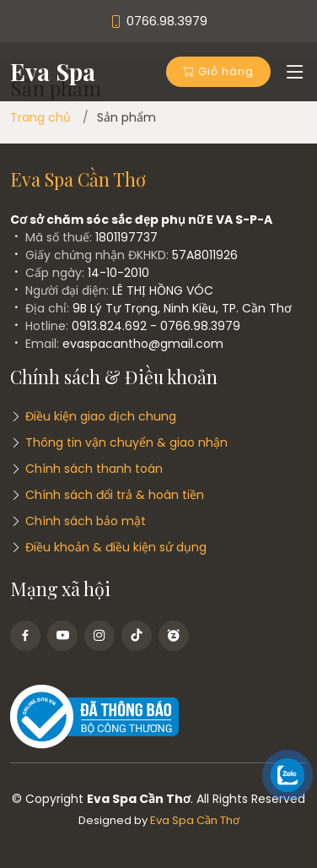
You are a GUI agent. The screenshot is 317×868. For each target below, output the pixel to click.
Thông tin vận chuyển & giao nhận (126, 442)
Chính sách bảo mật (86, 521)
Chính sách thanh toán (94, 469)
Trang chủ (40, 117)
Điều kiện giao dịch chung (101, 416)
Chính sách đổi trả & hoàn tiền (115, 495)
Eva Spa (53, 71)
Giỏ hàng (218, 71)
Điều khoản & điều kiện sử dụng (116, 547)
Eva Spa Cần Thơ (195, 820)
